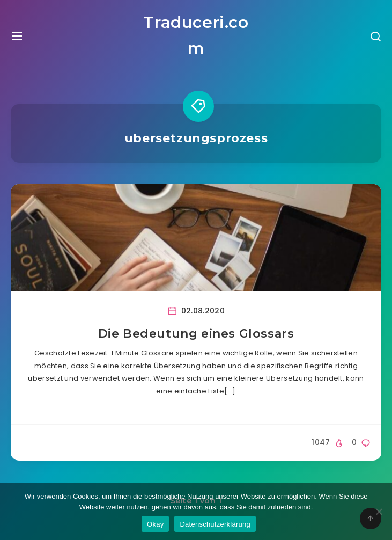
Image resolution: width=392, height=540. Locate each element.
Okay (155, 524)
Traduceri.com (196, 35)
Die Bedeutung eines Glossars (196, 334)
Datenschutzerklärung (215, 524)
